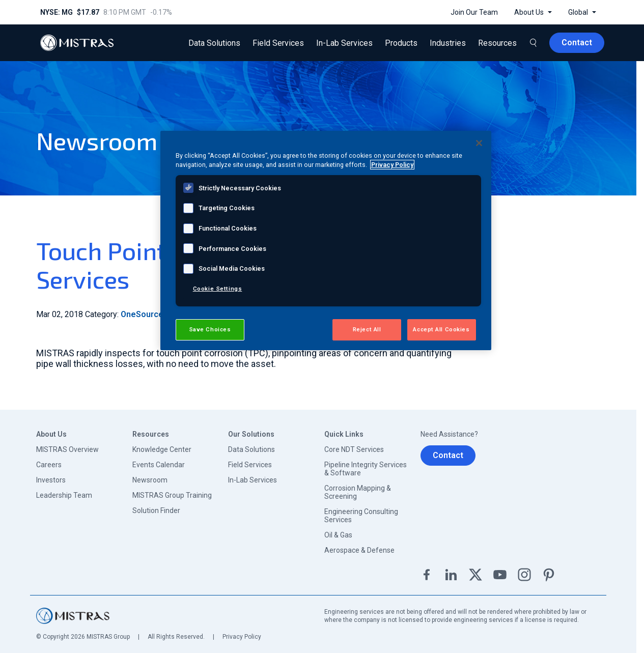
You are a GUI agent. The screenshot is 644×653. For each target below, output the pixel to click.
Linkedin (451, 575)
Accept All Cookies (441, 329)
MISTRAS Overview (67, 449)
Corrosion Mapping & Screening (358, 492)
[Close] (479, 143)
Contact (448, 455)
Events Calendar (159, 465)
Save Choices (210, 329)
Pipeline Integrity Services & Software (366, 469)
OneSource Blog (152, 314)
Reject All (367, 329)
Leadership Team (64, 495)
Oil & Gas (338, 535)
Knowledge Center (162, 449)
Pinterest (549, 575)
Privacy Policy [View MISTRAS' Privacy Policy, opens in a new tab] (392, 165)
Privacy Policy (242, 637)
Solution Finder (156, 510)
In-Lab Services (253, 480)
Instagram (524, 575)
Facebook (427, 575)
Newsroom (150, 480)
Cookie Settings (218, 289)
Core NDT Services (354, 449)
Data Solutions (251, 449)
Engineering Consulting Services (361, 516)
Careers (49, 465)
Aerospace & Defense (359, 550)
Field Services (250, 465)
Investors (51, 480)
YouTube (500, 575)
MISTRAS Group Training (172, 495)
